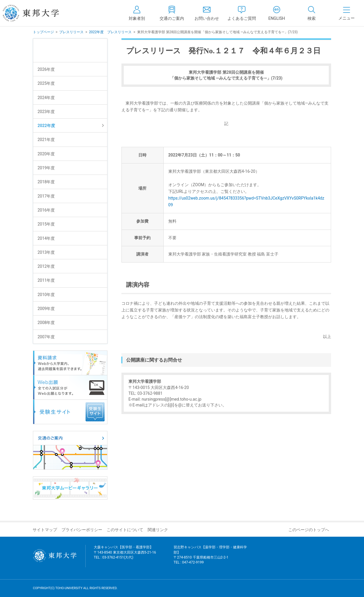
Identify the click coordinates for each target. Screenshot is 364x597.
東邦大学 (37, 13)
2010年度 (46, 295)
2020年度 (46, 154)
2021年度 (46, 140)
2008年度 (46, 323)
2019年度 (46, 168)
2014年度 (46, 238)
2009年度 (46, 309)
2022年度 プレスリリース (110, 32)
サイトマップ (45, 530)
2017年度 (46, 196)
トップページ (43, 32)
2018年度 (46, 182)
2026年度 (46, 69)
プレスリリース (71, 32)
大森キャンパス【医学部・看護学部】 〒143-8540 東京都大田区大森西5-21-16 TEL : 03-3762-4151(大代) (125, 556)
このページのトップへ (309, 530)
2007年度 (46, 337)
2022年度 (46, 126)
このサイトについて (125, 530)
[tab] (312, 13)
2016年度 (46, 210)
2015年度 (46, 224)
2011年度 (46, 280)
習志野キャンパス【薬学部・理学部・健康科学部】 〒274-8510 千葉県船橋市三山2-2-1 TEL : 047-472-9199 (210, 558)
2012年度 (46, 266)
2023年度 (46, 112)
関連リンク (158, 530)
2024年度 (46, 98)
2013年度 (46, 252)
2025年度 (46, 83)
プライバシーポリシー (82, 530)
